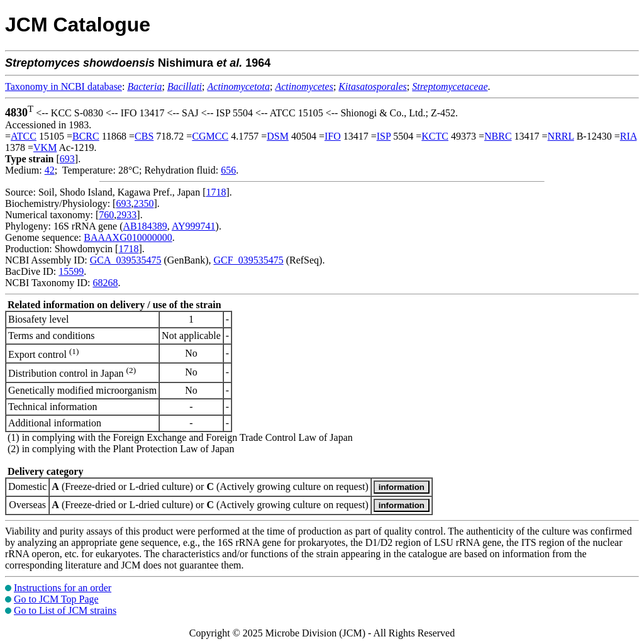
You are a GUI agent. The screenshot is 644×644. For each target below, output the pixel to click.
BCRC (86, 136)
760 (106, 215)
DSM (278, 136)
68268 (105, 283)
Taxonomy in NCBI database (64, 86)
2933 (126, 215)
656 (228, 170)
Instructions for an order (63, 588)
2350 (143, 203)
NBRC (498, 136)
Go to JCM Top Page (56, 599)
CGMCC (210, 136)
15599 (71, 271)
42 (50, 170)
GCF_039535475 (249, 260)
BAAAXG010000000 (128, 237)
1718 (216, 192)
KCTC (435, 136)
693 (67, 159)
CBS (144, 136)
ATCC (24, 136)
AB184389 (145, 226)
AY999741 (194, 226)
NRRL (561, 136)
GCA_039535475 (126, 260)
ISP (384, 136)
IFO (333, 136)
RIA (629, 136)
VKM (45, 147)
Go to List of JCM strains (65, 610)
